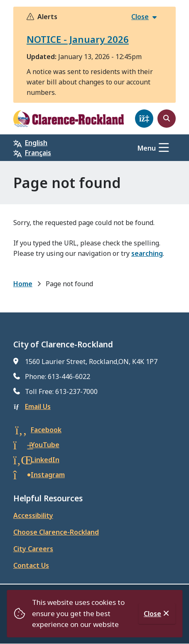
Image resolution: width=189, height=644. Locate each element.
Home (23, 284)
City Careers (33, 549)
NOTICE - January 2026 (78, 39)
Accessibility (33, 515)
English (36, 143)
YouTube (45, 445)
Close (152, 614)
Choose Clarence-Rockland (56, 532)
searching (147, 253)
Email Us (38, 406)
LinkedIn (45, 460)
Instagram (48, 475)
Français (38, 153)
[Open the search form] (167, 119)
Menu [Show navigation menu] (147, 148)
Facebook (46, 430)
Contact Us (31, 565)
